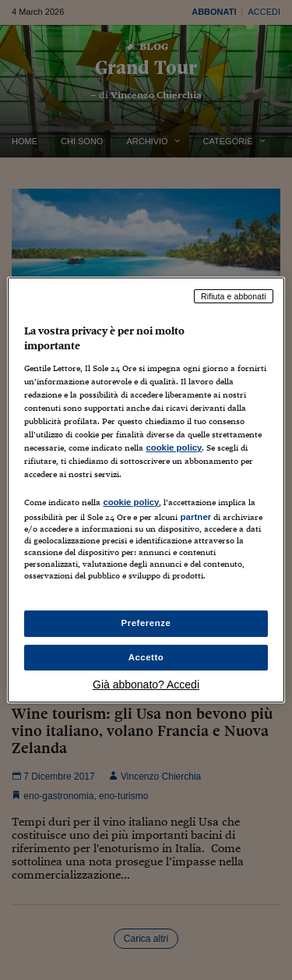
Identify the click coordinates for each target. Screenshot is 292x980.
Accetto (146, 657)
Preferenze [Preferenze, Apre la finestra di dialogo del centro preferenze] (146, 623)
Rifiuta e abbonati (234, 296)
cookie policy (174, 448)
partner (195, 517)
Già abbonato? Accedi (146, 685)
